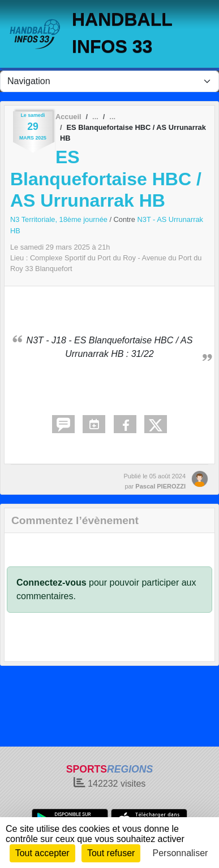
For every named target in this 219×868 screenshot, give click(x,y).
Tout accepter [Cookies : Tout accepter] (42, 853)
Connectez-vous (51, 583)
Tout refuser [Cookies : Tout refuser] (111, 853)
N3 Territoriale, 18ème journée (60, 219)
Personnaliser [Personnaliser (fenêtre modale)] (181, 853)
